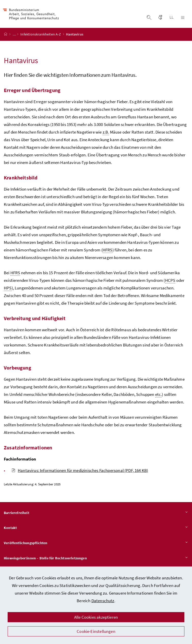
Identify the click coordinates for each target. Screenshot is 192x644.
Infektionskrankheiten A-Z (41, 36)
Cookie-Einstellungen (96, 631)
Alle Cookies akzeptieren (96, 617)
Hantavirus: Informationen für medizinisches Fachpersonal (80, 472)
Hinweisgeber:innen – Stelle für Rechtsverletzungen (96, 560)
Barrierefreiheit (96, 515)
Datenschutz (103, 601)
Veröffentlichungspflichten (96, 545)
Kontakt (96, 530)
